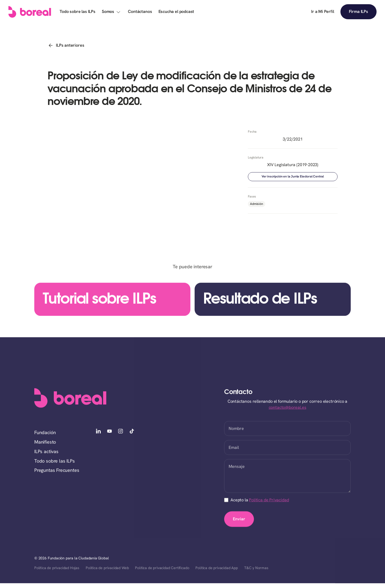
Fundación (45, 433)
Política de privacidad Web (107, 568)
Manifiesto (45, 442)
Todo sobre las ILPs (55, 461)
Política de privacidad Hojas (57, 568)
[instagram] (121, 432)
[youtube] (109, 432)
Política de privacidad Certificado (162, 568)
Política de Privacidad (269, 500)
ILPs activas (46, 452)
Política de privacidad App (216, 568)
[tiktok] (132, 432)
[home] (30, 12)
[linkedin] (98, 432)
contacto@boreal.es (288, 408)
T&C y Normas (256, 568)
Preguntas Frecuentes (57, 471)
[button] (112, 12)
